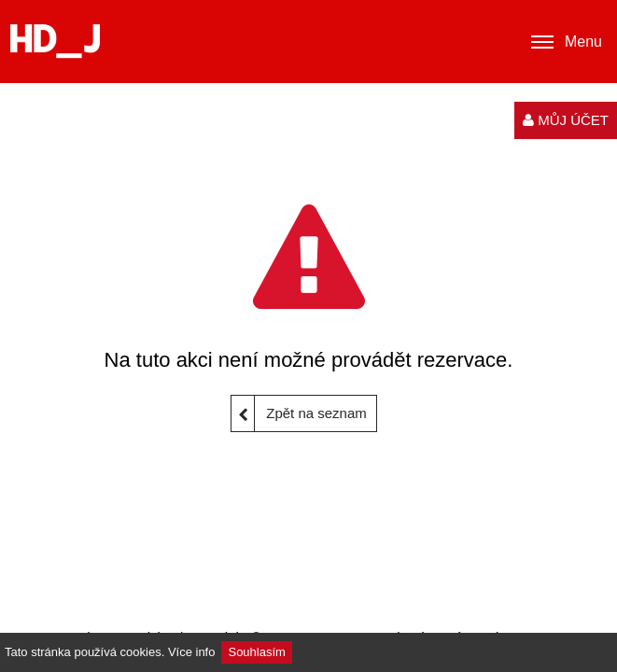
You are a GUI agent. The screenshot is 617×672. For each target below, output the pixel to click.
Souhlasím (256, 652)
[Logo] (55, 42)
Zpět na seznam (299, 413)
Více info (192, 652)
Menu (567, 42)
